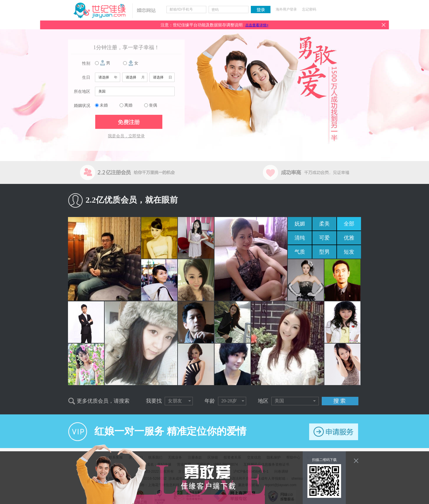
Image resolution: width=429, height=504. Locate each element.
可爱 (324, 238)
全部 (349, 224)
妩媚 (300, 224)
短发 (349, 252)
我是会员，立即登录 (126, 136)
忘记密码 (309, 9)
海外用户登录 (286, 9)
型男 (324, 252)
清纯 (300, 238)
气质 (300, 252)
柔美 (324, 224)
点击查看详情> (257, 25)
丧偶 (153, 105)
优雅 (349, 238)
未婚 (104, 105)
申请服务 (334, 432)
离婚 (128, 105)
